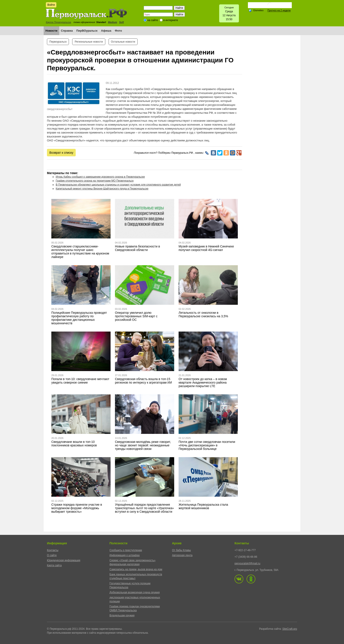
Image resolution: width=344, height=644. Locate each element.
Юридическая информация (64, 560)
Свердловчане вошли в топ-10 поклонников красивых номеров (74, 444)
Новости (51, 31)
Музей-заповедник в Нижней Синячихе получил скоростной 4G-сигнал (206, 248)
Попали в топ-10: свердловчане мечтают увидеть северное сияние (80, 381)
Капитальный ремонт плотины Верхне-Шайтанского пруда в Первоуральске (102, 189)
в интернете (171, 20)
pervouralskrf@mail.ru (247, 563)
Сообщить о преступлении (126, 550)
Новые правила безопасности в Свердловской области (137, 248)
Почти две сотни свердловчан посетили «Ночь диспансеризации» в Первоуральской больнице (207, 445)
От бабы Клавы (181, 550)
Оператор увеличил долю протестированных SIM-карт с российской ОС (136, 316)
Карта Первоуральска (58, 22)
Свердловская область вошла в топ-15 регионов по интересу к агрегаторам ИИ (143, 381)
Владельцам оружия (122, 615)
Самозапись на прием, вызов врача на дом (136, 569)
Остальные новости (123, 42)
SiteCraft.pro (290, 629)
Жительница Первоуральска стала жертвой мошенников (203, 506)
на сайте (153, 20)
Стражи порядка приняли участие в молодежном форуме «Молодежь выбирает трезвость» (77, 508)
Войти (51, 5)
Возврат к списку (61, 153)
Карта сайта (54, 565)
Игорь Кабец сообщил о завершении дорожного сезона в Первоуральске (100, 177)
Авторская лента (182, 555)
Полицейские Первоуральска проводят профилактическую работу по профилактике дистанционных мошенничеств (79, 318)
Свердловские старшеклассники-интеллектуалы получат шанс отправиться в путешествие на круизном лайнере (80, 252)
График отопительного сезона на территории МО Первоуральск (95, 181)
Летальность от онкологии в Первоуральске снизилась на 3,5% (203, 314)
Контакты (53, 550)
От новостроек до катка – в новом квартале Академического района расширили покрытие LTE (203, 382)
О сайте (52, 555)
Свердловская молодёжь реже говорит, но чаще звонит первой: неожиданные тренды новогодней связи (143, 445)
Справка (67, 31)
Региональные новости (89, 42)
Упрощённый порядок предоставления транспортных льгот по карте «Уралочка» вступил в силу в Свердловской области (144, 508)
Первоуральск (58, 42)
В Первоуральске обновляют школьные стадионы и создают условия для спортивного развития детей (118, 185)
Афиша (106, 31)
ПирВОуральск (87, 31)
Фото (118, 31)
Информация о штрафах (125, 555)
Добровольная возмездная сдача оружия (135, 592)
